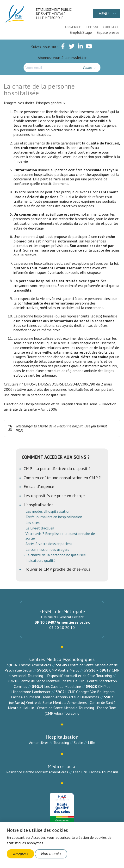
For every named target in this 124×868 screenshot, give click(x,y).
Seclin (78, 742)
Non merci (50, 854)
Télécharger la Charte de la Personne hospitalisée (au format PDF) (56, 428)
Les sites (33, 523)
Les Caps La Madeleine (63, 686)
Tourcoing (61, 742)
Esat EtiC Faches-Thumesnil (95, 772)
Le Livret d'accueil (40, 528)
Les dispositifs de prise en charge (54, 496)
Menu (104, 14)
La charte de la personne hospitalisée (56, 555)
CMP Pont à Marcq (64, 670)
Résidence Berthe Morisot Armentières (37, 772)
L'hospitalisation (39, 505)
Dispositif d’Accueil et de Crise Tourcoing (79, 676)
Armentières (39, 742)
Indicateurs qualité (40, 560)
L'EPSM (92, 27)
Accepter (19, 854)
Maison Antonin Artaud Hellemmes (71, 697)
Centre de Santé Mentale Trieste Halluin (52, 681)
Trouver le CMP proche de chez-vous (57, 569)
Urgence (73, 27)
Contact (111, 27)
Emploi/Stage (81, 32)
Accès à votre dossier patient (49, 544)
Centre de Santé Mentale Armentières (56, 702)
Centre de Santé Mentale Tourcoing (65, 708)
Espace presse (108, 32)
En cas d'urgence (39, 486)
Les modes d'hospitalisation (48, 511)
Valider (88, 68)
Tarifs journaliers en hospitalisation (54, 517)
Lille (92, 742)
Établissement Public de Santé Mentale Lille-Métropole (54, 14)
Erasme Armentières (35, 665)
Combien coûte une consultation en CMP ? (62, 478)
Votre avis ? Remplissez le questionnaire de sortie (60, 536)
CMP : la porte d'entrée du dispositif (57, 468)
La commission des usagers (47, 549)
